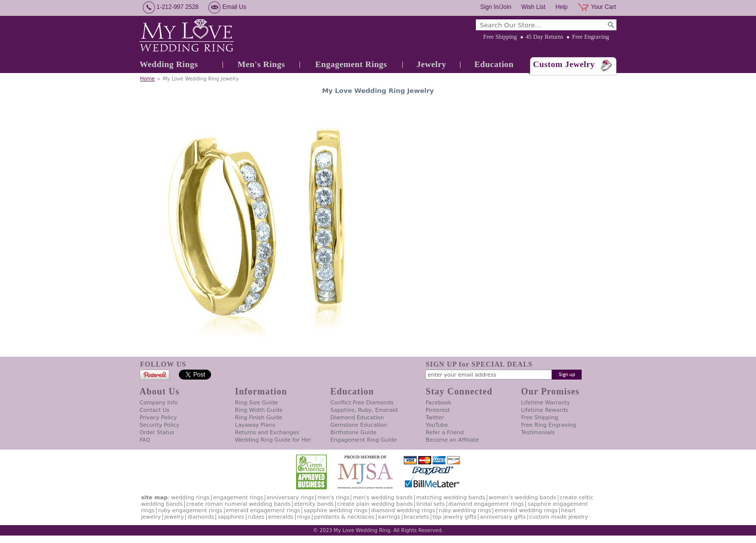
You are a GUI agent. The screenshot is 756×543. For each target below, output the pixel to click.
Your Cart (604, 7)
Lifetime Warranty (545, 403)
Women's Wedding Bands (523, 498)
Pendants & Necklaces (344, 517)
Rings (304, 517)
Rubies (256, 517)
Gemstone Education (359, 425)
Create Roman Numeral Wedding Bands (238, 504)
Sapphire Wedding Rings (336, 510)
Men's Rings (261, 64)
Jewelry (431, 64)
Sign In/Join (496, 7)
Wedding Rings (169, 64)
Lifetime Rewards (545, 410)
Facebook (439, 403)
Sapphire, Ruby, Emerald (364, 410)
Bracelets (416, 517)
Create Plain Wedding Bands (375, 504)
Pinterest (438, 410)
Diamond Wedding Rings (403, 510)
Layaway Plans (255, 425)
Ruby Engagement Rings (190, 510)
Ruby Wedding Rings (465, 510)
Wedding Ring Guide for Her (273, 440)
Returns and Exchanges (267, 432)
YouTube (437, 425)
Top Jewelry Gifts (454, 517)
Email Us (234, 7)
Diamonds (201, 517)
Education (494, 64)
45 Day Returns (545, 37)
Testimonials (538, 432)
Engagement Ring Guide (364, 440)
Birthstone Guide (353, 432)
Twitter (435, 418)
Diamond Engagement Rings (486, 504)
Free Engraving (591, 37)
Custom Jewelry (564, 64)
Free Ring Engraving (549, 425)
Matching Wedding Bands (451, 498)
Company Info (159, 403)
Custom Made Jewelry (559, 517)
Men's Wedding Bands (382, 498)
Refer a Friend (445, 432)
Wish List (533, 7)
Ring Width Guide (259, 410)
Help (562, 7)
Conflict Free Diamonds (362, 403)
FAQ (145, 440)
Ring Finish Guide (259, 418)
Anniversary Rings (291, 498)
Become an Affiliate (452, 440)
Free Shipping (500, 37)
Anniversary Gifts (503, 517)
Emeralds (281, 517)
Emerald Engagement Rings (263, 510)
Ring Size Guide (257, 403)
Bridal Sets (430, 504)
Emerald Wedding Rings (526, 510)
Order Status (157, 432)
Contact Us (154, 410)
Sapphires (231, 517)
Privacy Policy (158, 418)
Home (148, 79)
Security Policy (159, 425)
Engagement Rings (351, 64)
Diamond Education (357, 418)
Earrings (389, 517)
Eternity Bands (314, 504)
